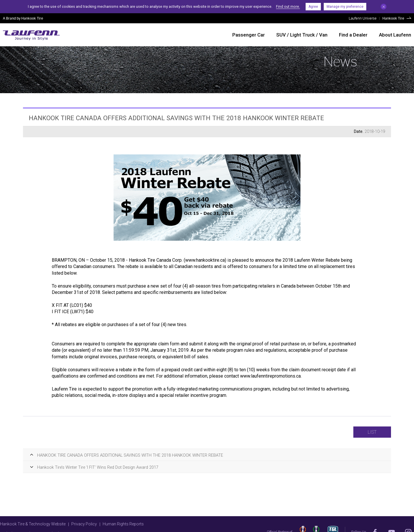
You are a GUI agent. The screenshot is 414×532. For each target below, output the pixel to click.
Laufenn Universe (363, 18)
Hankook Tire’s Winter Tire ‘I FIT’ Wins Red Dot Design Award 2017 (98, 467)
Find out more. (288, 6)
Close (384, 7)
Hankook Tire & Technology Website (33, 524)
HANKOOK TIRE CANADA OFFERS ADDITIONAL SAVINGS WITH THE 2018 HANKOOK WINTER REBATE (130, 455)
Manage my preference (345, 7)
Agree (313, 7)
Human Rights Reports (123, 524)
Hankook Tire (393, 18)
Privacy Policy (84, 524)
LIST (372, 432)
